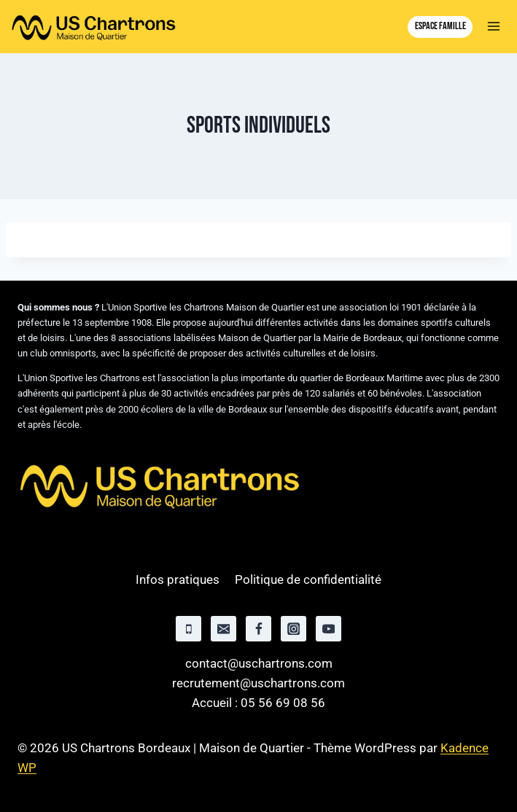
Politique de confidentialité (308, 579)
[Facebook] (258, 629)
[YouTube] (329, 629)
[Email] (223, 629)
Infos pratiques (178, 579)
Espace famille (440, 26)
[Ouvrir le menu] (493, 27)
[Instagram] (294, 629)
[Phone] (188, 629)
